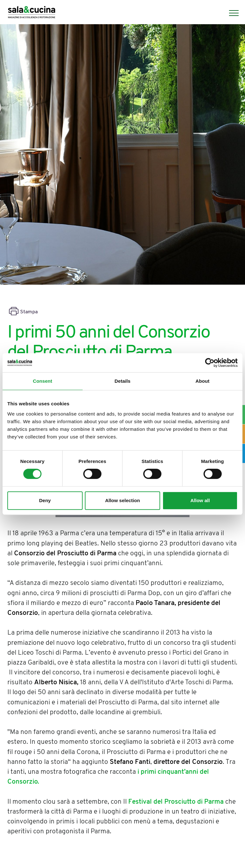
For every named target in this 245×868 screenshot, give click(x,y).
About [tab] (203, 381)
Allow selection (122, 500)
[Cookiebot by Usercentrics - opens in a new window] (210, 363)
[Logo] (32, 13)
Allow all (200, 500)
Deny (45, 500)
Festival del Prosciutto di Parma (176, 802)
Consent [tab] (43, 381)
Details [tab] (122, 381)
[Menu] (231, 13)
